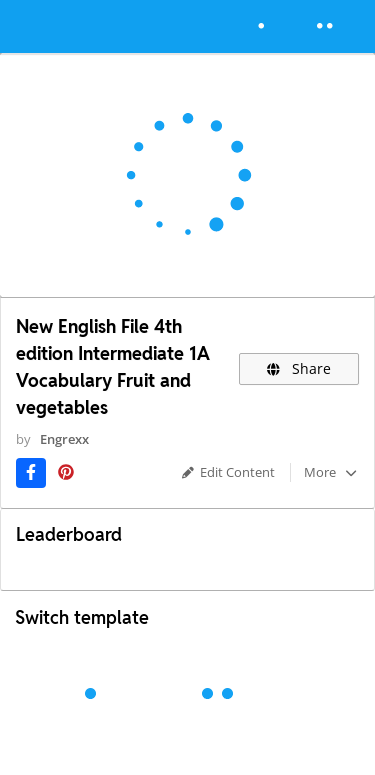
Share (299, 368)
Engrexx (64, 439)
